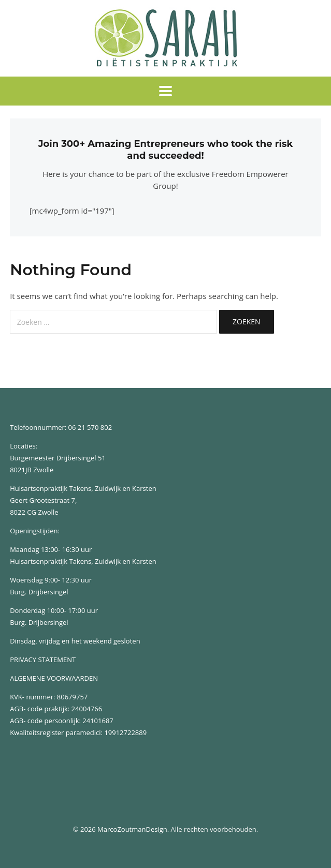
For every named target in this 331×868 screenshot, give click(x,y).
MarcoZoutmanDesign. (133, 829)
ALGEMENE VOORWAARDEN (54, 678)
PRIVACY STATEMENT (43, 660)
